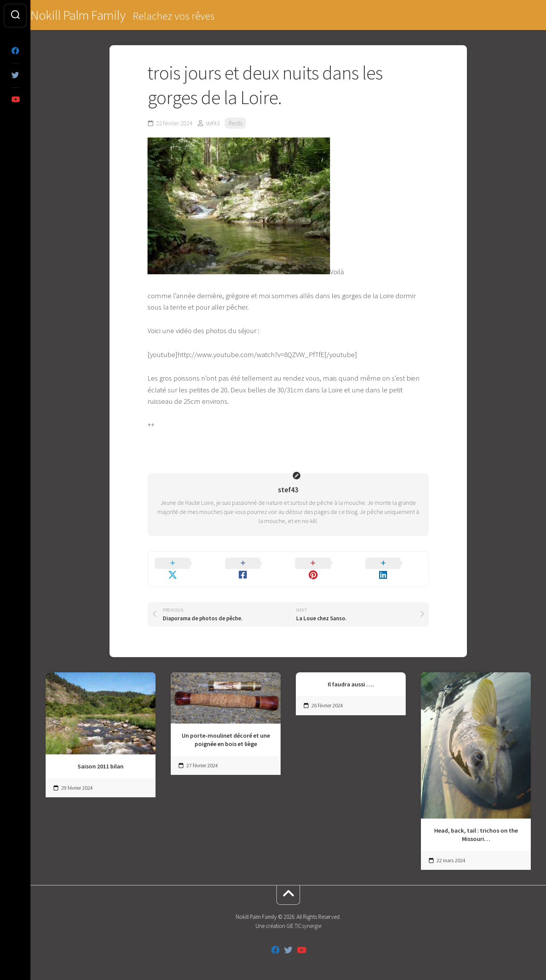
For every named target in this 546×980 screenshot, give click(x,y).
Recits (237, 124)
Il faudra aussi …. (351, 674)
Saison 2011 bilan (101, 757)
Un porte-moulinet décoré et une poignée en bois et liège (226, 730)
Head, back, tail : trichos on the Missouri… (476, 825)
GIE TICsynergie (304, 916)
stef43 (213, 124)
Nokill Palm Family (94, 15)
